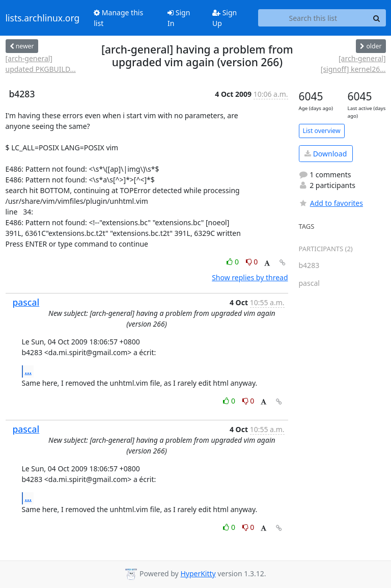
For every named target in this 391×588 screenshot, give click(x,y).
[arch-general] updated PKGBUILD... (41, 64)
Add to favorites (331, 203)
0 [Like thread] (233, 262)
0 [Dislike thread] (252, 262)
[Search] (377, 18)
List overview (322, 131)
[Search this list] (313, 18)
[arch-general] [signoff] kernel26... (353, 64)
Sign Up (225, 18)
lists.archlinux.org (43, 18)
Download (326, 154)
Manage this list (118, 18)
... (29, 371)
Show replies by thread (250, 277)
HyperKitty (198, 573)
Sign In (179, 18)
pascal (26, 302)
